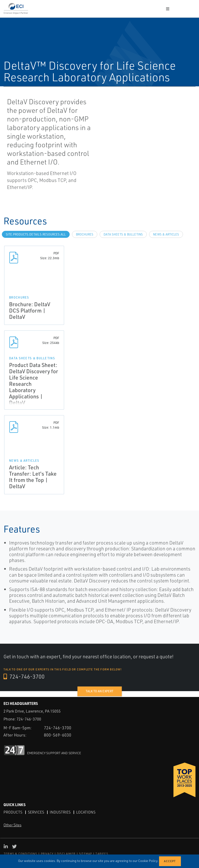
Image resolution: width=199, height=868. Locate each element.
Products (13, 812)
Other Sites (12, 825)
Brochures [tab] (85, 234)
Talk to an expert (99, 691)
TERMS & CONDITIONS (21, 853)
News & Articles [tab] (166, 234)
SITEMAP (85, 853)
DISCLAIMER (66, 853)
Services (36, 812)
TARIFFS (102, 853)
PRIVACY (47, 853)
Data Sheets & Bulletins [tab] (123, 234)
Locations (86, 812)
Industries (60, 812)
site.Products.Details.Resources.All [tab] (36, 234)
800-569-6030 (58, 735)
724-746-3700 (24, 677)
